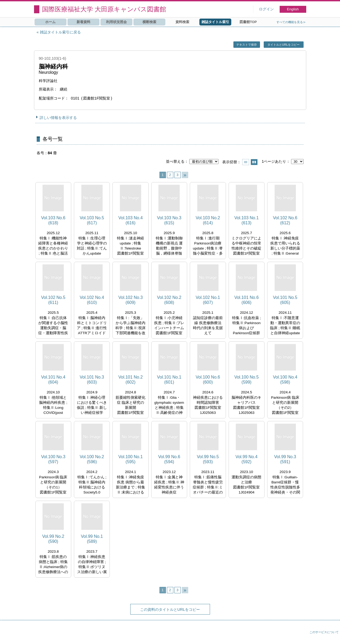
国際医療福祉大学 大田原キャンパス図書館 (104, 9)
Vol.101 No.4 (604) (53, 380)
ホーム (50, 22)
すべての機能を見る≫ (291, 22)
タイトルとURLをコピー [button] (284, 45)
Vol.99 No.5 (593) (208, 459)
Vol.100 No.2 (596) (92, 459)
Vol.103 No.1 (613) (246, 220)
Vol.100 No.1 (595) (131, 459)
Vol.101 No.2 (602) (131, 380)
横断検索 (149, 22)
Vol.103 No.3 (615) (169, 220)
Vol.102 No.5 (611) (53, 300)
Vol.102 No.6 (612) (285, 220)
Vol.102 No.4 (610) (92, 300)
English (293, 9)
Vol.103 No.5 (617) (92, 220)
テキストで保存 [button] (247, 45)
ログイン (266, 9)
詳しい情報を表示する (58, 118)
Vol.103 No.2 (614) (208, 220)
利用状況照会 (116, 22)
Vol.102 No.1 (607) (208, 300)
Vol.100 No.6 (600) (208, 380)
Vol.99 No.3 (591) (285, 459)
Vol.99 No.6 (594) (169, 459)
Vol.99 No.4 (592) (247, 459)
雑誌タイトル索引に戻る (60, 32)
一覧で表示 (246, 162)
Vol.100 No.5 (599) (246, 380)
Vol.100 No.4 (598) (285, 380)
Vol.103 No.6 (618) (53, 220)
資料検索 (182, 22)
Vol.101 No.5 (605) (285, 300)
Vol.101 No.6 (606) (246, 300)
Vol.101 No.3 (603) (92, 380)
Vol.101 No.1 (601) (169, 380)
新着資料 (83, 22)
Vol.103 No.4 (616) (131, 220)
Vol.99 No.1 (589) (92, 539)
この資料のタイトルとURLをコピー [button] (170, 609)
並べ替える (175, 161)
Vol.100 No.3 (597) (53, 459)
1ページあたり (274, 161)
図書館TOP (248, 22)
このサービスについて (324, 632)
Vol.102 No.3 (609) (131, 300)
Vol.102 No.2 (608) (169, 300)
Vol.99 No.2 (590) (53, 539)
